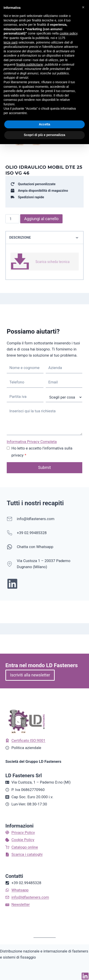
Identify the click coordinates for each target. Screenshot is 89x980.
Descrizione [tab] (44, 238)
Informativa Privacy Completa (32, 442)
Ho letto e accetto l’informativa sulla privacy (42, 452)
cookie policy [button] (68, 33)
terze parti (11, 42)
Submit (44, 467)
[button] (83, 7)
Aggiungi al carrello (41, 219)
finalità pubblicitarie (30, 65)
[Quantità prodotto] (12, 219)
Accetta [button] (44, 124)
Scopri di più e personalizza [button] (44, 135)
